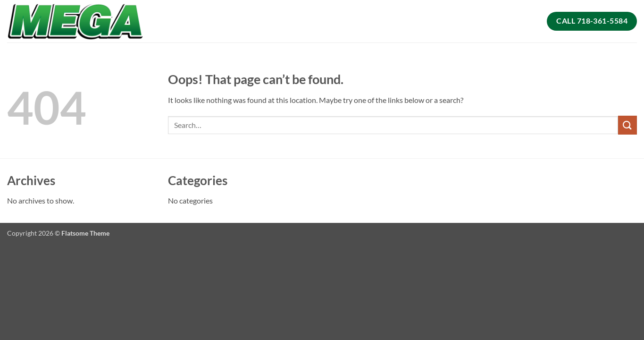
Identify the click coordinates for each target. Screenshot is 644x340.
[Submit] (627, 125)
